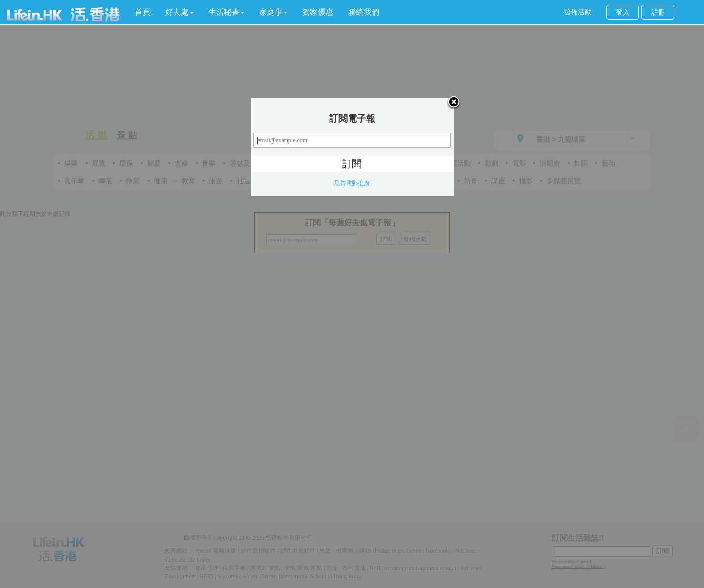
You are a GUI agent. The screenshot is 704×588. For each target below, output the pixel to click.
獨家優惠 (318, 12)
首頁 (143, 12)
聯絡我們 (364, 12)
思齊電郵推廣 (352, 183)
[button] (179, 12)
